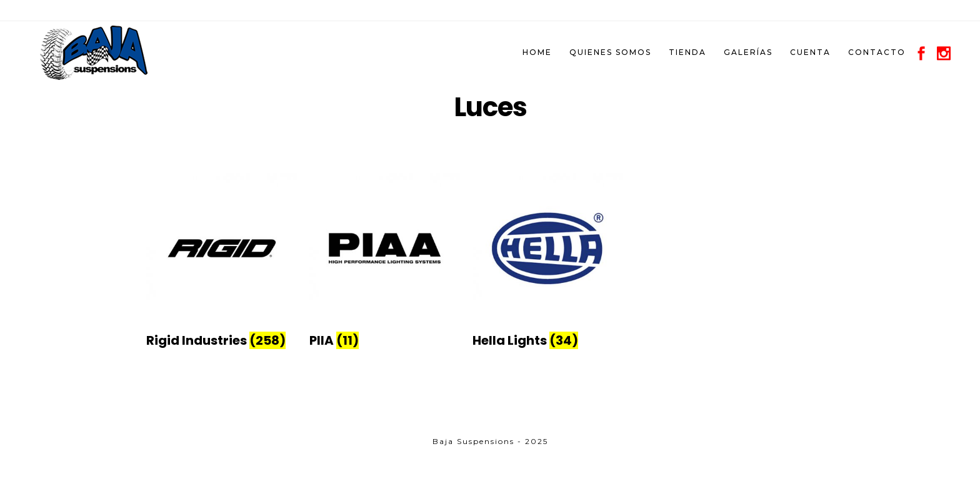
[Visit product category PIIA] (385, 334)
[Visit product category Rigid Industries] (222, 334)
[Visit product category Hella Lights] (548, 334)
